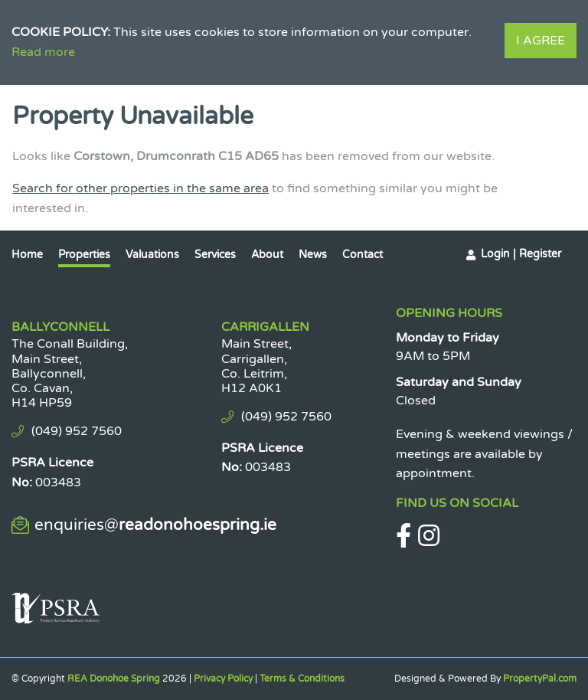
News (313, 255)
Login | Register (521, 254)
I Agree (541, 41)
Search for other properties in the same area (140, 188)
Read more (43, 52)
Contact (363, 255)
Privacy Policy (223, 679)
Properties (84, 255)
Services (215, 255)
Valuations (152, 255)
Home (27, 255)
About (267, 255)
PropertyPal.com (540, 679)
